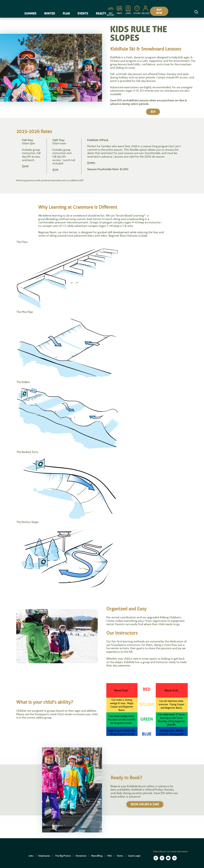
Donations (81, 856)
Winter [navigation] (50, 13)
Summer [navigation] (30, 13)
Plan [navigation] (66, 13)
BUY (153, 112)
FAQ (109, 856)
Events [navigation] (83, 13)
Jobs (31, 856)
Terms (120, 856)
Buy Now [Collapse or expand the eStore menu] (162, 12)
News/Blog (97, 856)
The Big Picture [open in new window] (63, 856)
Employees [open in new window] (44, 856)
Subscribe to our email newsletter (170, 852)
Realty (101, 13)
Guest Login (134, 856)
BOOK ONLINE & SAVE (145, 805)
